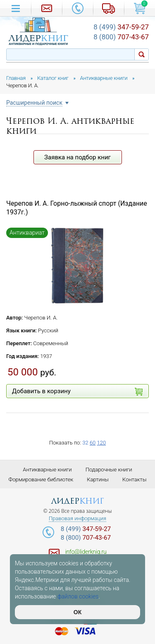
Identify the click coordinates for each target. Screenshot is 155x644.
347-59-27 (121, 27)
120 (101, 443)
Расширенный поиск (34, 103)
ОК (77, 612)
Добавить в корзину (77, 392)
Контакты (134, 479)
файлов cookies (78, 596)
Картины (98, 479)
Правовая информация (77, 519)
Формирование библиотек (41, 479)
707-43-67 (121, 37)
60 (93, 443)
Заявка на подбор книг (77, 157)
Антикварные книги (47, 470)
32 (85, 443)
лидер (77, 501)
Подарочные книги (109, 470)
